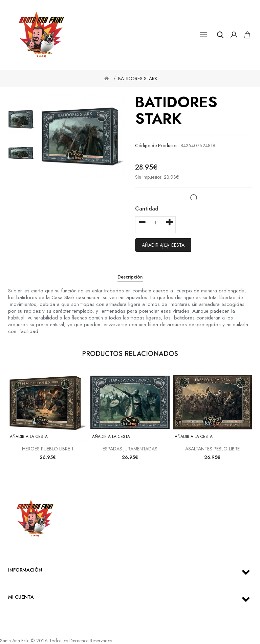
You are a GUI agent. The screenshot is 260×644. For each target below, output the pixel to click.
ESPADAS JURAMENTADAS (130, 449)
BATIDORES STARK (138, 79)
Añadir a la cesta (29, 437)
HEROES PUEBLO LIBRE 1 (48, 449)
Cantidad (147, 209)
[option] (22, 119)
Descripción (130, 277)
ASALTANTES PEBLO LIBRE (212, 449)
